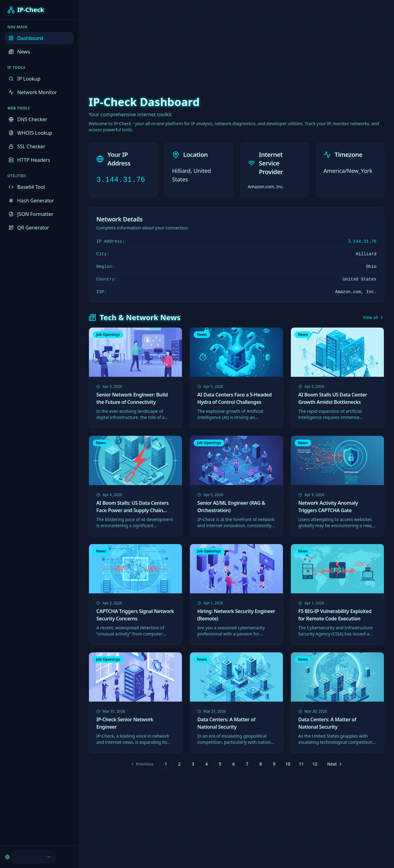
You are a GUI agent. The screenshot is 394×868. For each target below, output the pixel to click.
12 (315, 764)
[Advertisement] (197, 43)
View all (374, 317)
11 (301, 764)
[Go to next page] (334, 764)
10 (288, 764)
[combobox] (34, 857)
